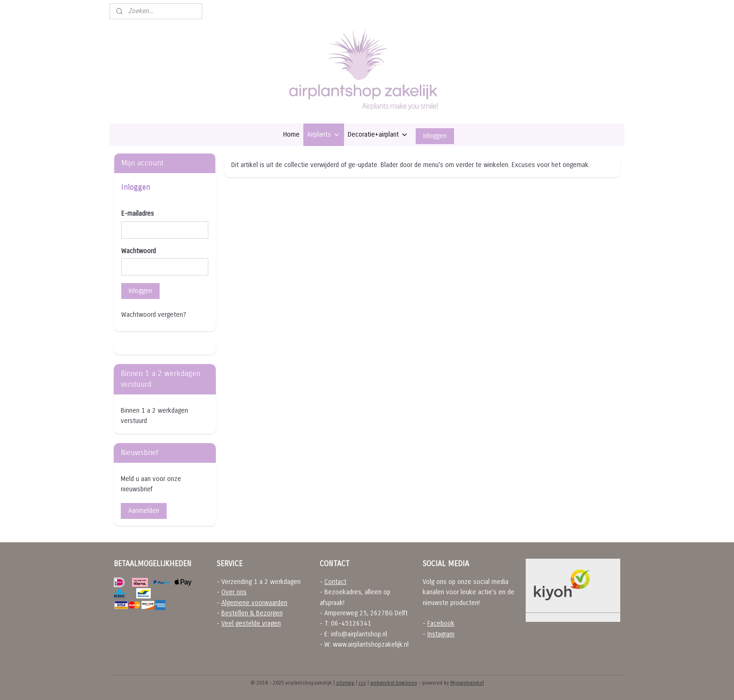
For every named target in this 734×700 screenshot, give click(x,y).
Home (291, 135)
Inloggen (435, 136)
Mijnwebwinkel (467, 683)
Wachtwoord (139, 251)
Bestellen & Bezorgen (252, 613)
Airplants (324, 135)
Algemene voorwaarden (254, 603)
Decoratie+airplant (378, 135)
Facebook (441, 623)
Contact (335, 582)
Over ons (234, 592)
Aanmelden (144, 511)
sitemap (345, 683)
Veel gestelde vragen (251, 623)
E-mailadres (138, 214)
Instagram (441, 634)
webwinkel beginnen (394, 683)
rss (362, 683)
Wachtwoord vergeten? (154, 315)
